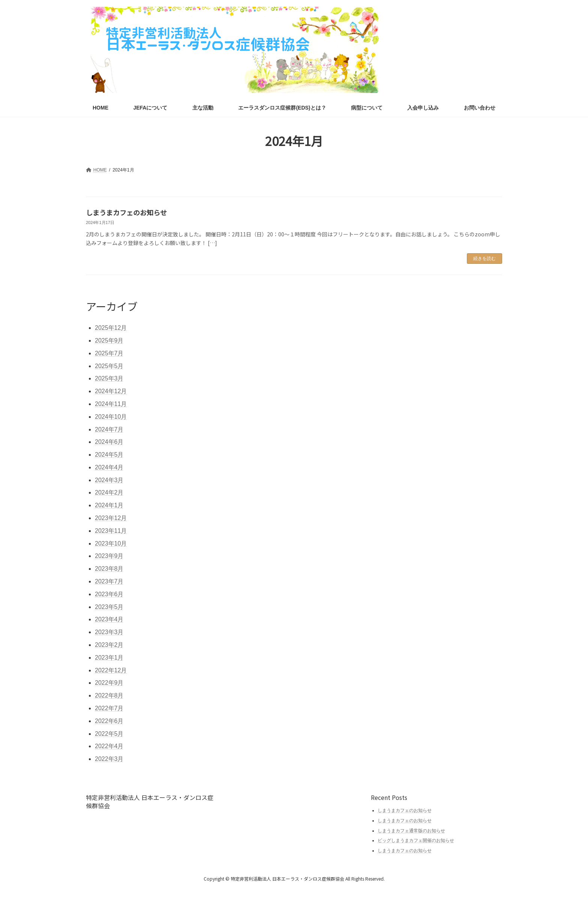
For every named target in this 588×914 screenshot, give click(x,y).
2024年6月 (109, 442)
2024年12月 (111, 391)
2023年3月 (109, 632)
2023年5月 (109, 607)
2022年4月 (109, 746)
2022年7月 (109, 708)
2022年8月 (109, 695)
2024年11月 (111, 404)
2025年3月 (109, 378)
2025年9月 (109, 340)
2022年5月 (109, 734)
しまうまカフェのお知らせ (126, 212)
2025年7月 (109, 353)
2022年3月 (109, 759)
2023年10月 (111, 543)
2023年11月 (111, 531)
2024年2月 (109, 492)
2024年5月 (109, 455)
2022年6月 (109, 721)
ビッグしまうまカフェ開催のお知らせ (416, 840)
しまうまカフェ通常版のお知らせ (411, 831)
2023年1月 (109, 658)
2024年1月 (109, 505)
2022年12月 (111, 670)
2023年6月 (109, 594)
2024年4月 (109, 467)
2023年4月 (109, 619)
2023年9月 (109, 556)
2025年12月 (111, 328)
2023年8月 (109, 569)
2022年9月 (109, 683)
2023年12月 (111, 518)
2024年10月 (111, 417)
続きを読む (484, 259)
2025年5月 (109, 366)
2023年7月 (109, 581)
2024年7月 (109, 429)
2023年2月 (109, 645)
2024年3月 (109, 480)
